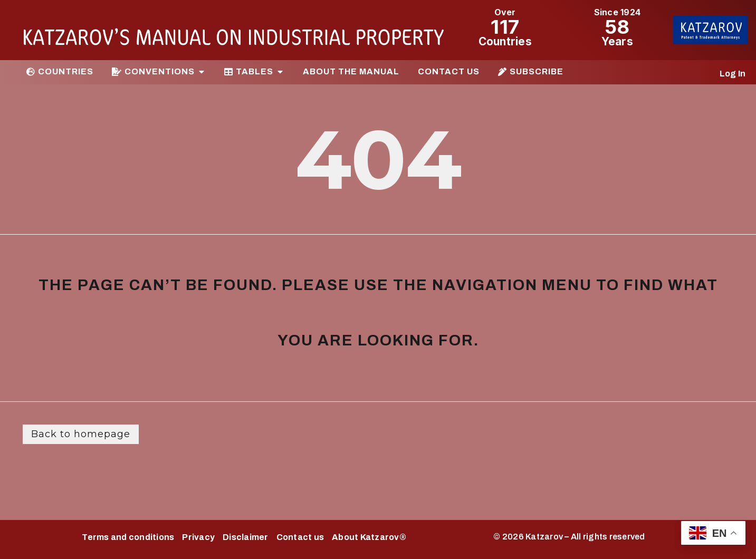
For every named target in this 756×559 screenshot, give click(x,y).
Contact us (300, 537)
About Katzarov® (369, 537)
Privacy (198, 537)
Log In (733, 74)
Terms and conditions (128, 537)
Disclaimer (246, 537)
